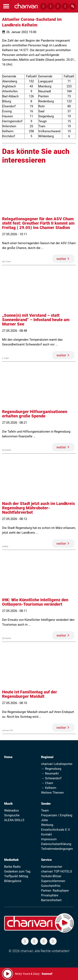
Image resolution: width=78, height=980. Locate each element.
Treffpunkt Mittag (16, 876)
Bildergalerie (13, 881)
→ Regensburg (51, 769)
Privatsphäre (50, 895)
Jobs (44, 820)
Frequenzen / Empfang (57, 815)
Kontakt (46, 834)
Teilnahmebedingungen (57, 849)
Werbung (47, 825)
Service (46, 860)
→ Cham (47, 783)
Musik (8, 804)
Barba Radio (12, 867)
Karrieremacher (52, 867)
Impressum (49, 839)
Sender (46, 804)
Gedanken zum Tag (17, 871)
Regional (47, 757)
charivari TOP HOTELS (57, 871)
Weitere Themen (52, 793)
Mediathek (11, 860)
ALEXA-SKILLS (14, 820)
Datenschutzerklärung (56, 844)
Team (45, 810)
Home (8, 757)
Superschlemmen (53, 881)
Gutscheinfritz (51, 886)
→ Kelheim (49, 788)
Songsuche (12, 815)
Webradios (12, 810)
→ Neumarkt (50, 773)
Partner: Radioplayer (55, 891)
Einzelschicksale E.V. (56, 830)
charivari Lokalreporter (57, 764)
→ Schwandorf (51, 778)
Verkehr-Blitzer (51, 876)
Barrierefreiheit (51, 900)
